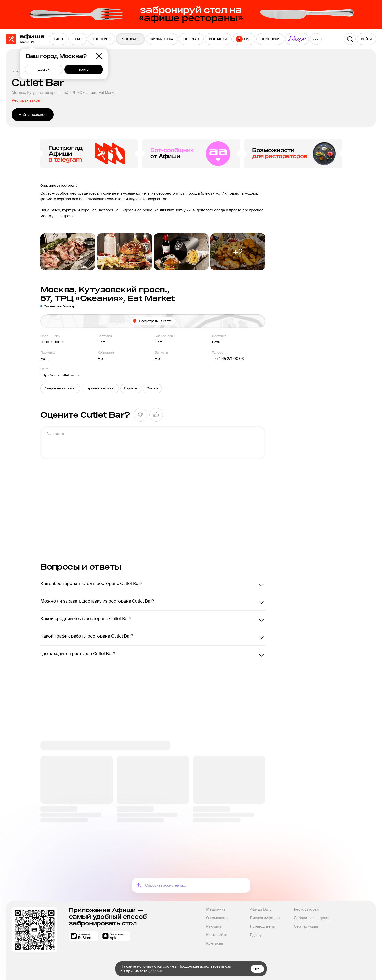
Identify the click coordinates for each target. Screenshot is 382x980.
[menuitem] (58, 39)
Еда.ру (256, 935)
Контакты (215, 943)
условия (156, 971)
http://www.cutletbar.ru (60, 375)
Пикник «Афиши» (265, 918)
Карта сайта (217, 935)
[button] (60, 388)
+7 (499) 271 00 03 (228, 359)
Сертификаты (306, 926)
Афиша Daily (261, 909)
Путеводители (263, 926)
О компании (217, 918)
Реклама (214, 926)
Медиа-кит (216, 909)
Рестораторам (306, 909)
